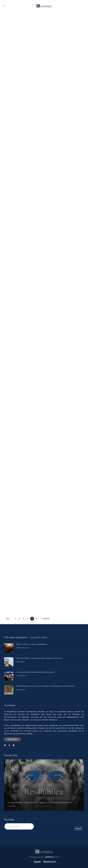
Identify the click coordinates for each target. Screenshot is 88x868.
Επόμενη (46, 619)
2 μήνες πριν (21, 676)
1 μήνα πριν (20, 662)
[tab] (16, 637)
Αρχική (37, 862)
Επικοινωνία (50, 862)
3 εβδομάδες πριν (23, 648)
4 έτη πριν (12, 806)
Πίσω (8, 619)
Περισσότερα (12, 739)
